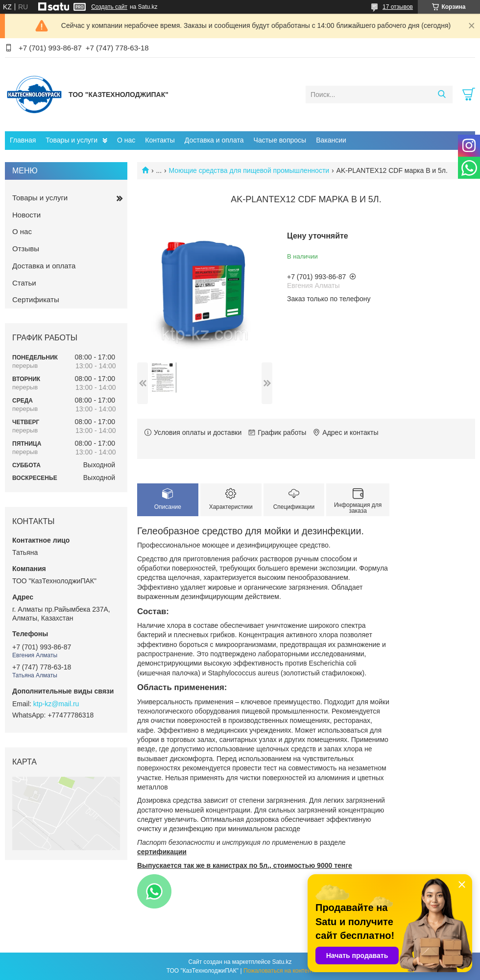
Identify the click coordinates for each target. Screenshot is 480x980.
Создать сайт (109, 7)
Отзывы (26, 249)
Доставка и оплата (214, 140)
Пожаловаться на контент (278, 971)
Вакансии (331, 140)
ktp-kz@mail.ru (56, 704)
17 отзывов (398, 7)
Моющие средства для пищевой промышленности (249, 170)
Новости (26, 215)
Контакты (160, 140)
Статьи (24, 283)
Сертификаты (36, 299)
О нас (126, 140)
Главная (23, 140)
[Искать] (442, 95)
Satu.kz (282, 962)
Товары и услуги (72, 140)
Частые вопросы (280, 140)
